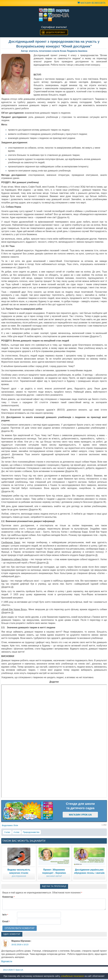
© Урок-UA (13, 970)
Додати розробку (56, 32)
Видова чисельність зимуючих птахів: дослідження (19, 873)
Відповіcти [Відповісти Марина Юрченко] (7, 961)
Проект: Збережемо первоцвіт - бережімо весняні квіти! (54, 873)
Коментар (9, 897)
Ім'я (5, 915)
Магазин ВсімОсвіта (91, 3)
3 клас (7, 832)
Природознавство (31, 832)
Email (6, 921)
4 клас (17, 832)
